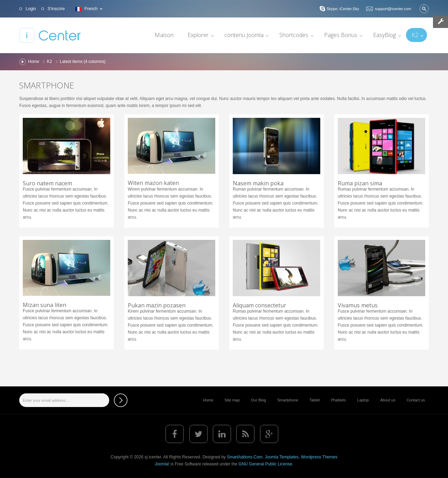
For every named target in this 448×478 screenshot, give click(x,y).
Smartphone (47, 85)
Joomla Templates (282, 457)
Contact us (416, 400)
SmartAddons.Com (244, 457)
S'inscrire (56, 9)
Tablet (314, 400)
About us (388, 400)
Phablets (339, 400)
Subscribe (121, 400)
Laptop (363, 400)
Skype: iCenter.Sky (343, 9)
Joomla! (162, 464)
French (88, 9)
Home (34, 62)
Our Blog (258, 400)
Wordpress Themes (319, 457)
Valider (424, 9)
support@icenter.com (393, 9)
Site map (232, 400)
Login (30, 9)
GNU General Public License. (266, 464)
